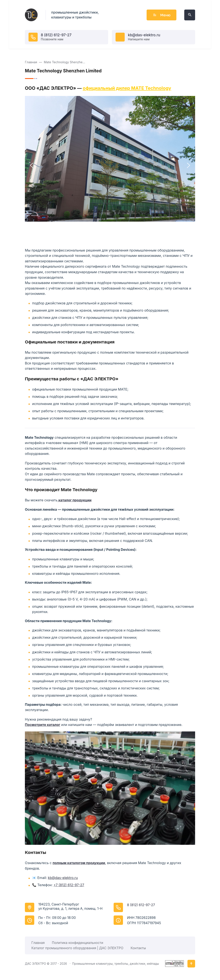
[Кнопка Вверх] (191, 964)
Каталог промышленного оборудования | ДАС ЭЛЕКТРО (77, 948)
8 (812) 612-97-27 (56, 35)
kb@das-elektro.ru (144, 35)
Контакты (138, 948)
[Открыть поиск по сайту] (190, 15)
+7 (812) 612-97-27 (69, 885)
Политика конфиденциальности (78, 943)
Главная (38, 943)
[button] (31, 165)
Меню (161, 15)
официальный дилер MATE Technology (127, 88)
